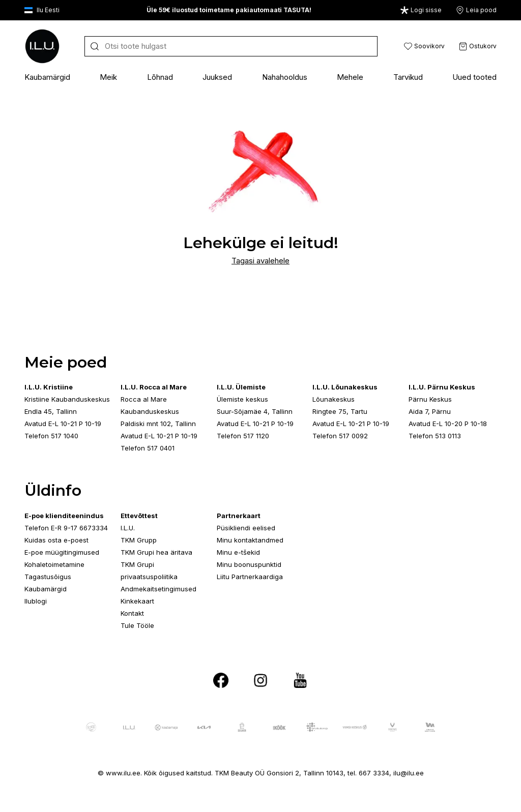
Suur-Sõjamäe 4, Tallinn (255, 411)
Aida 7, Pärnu (430, 411)
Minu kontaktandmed (250, 540)
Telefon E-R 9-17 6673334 (66, 528)
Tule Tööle (137, 625)
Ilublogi (36, 601)
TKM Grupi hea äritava (156, 552)
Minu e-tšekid (238, 552)
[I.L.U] (42, 46)
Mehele (350, 77)
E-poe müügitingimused (62, 552)
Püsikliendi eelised (246, 528)
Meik (108, 77)
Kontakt (132, 613)
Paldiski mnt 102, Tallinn (158, 424)
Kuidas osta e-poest (56, 540)
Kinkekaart (137, 601)
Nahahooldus (285, 77)
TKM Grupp (139, 540)
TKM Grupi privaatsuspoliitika (149, 570)
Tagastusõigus (48, 577)
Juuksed (217, 77)
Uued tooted (474, 77)
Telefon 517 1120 (243, 436)
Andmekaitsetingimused (158, 589)
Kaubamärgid (47, 77)
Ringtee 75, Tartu (340, 411)
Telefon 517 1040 (51, 436)
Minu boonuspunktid (249, 564)
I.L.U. (128, 528)
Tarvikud (408, 77)
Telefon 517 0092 (340, 436)
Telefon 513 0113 (435, 436)
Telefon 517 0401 (148, 448)
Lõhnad (160, 77)
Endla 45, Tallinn (51, 411)
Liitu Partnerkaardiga (250, 577)
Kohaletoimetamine (54, 564)
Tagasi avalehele (260, 261)
